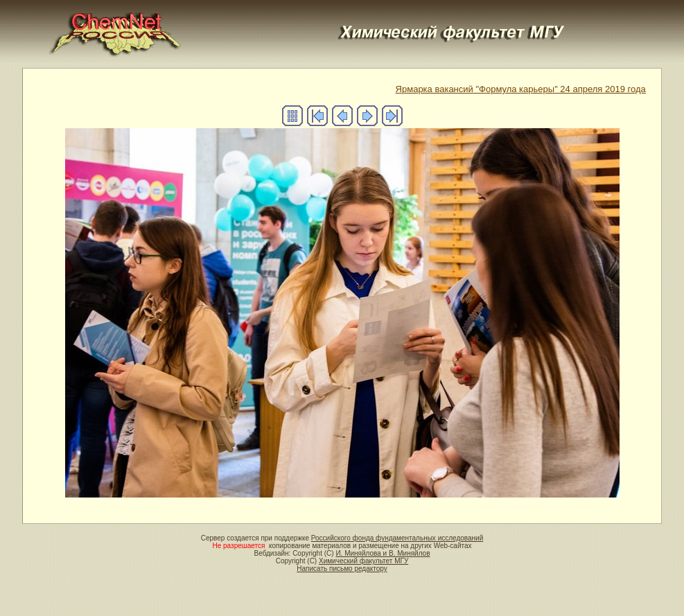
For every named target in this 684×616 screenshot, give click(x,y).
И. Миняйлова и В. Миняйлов (383, 553)
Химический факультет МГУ (363, 561)
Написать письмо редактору (342, 569)
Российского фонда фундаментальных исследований (397, 538)
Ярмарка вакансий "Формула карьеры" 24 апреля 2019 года (521, 89)
